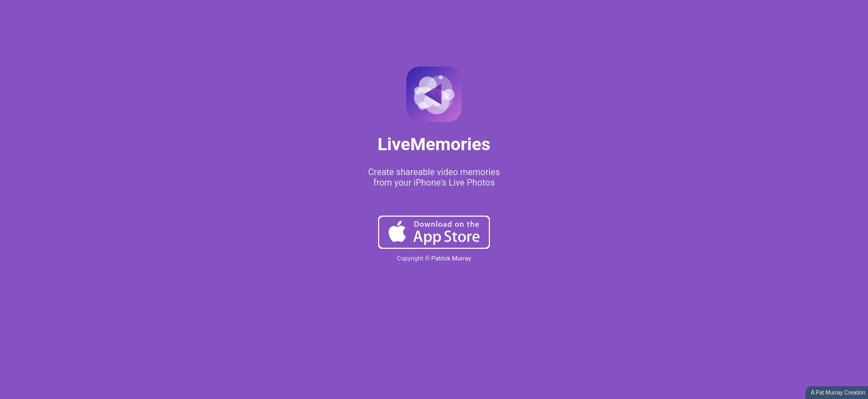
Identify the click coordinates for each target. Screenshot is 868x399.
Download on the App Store (434, 232)
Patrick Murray (451, 259)
